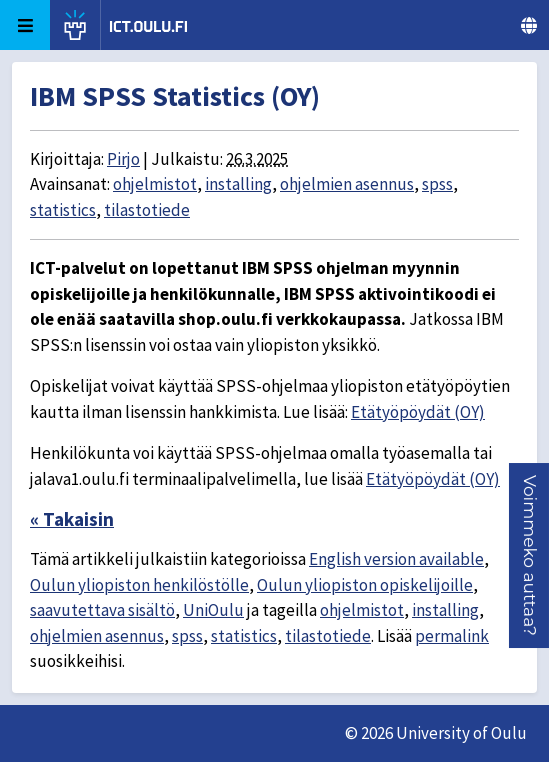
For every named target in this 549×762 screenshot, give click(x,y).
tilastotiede (147, 210)
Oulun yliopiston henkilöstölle (139, 585)
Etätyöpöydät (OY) (418, 412)
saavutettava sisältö (102, 610)
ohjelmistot (155, 184)
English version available (396, 559)
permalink (452, 636)
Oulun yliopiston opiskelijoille (365, 585)
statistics (63, 210)
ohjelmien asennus (347, 184)
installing (238, 184)
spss (437, 184)
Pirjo (123, 159)
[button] (530, 555)
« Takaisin (72, 519)
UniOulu (213, 610)
